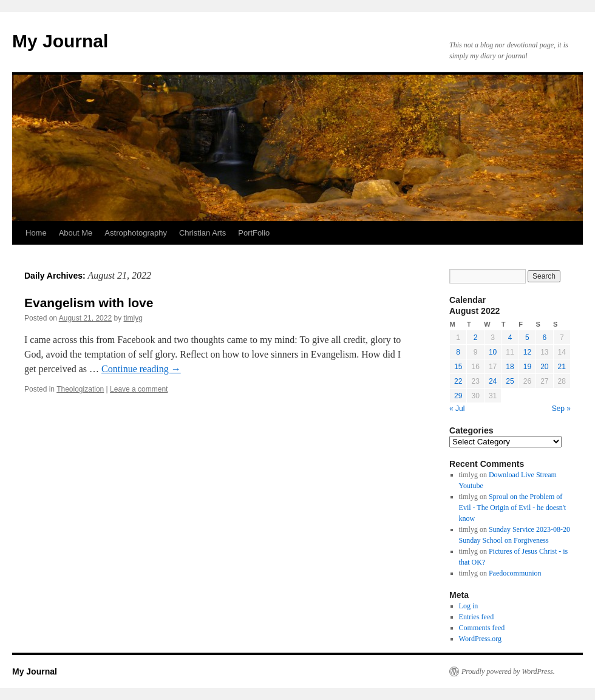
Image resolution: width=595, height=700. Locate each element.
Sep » (561, 409)
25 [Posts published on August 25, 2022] (510, 381)
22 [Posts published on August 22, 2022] (458, 381)
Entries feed (477, 617)
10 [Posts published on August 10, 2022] (493, 352)
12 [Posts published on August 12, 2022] (527, 352)
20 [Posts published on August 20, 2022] (544, 367)
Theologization (80, 389)
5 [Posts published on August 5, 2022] (527, 338)
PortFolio (254, 233)
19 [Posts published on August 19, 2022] (527, 367)
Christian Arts (202, 233)
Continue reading (141, 369)
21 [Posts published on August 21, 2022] (562, 367)
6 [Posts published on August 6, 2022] (544, 338)
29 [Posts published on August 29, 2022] (458, 396)
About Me (76, 233)
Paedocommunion (515, 573)
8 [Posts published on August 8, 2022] (458, 352)
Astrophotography (136, 233)
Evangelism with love (89, 303)
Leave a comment (139, 389)
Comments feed (482, 628)
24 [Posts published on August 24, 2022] (493, 381)
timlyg (133, 318)
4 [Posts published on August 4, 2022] (510, 338)
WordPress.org (480, 639)
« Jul (457, 409)
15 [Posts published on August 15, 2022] (458, 367)
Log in (469, 606)
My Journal (60, 41)
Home (36, 233)
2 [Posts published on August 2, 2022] (476, 338)
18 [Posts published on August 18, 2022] (510, 367)
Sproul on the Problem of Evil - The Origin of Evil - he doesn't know (513, 508)
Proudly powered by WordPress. (508, 671)
